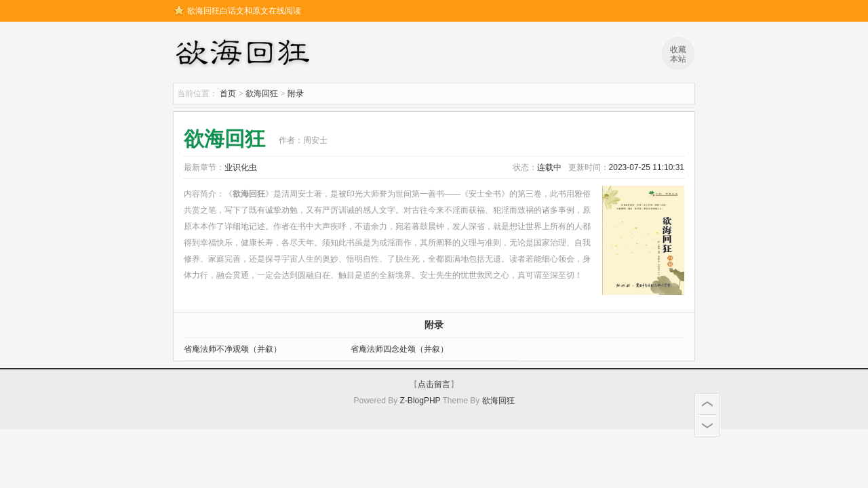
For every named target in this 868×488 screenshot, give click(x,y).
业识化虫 (241, 167)
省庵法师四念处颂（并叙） (399, 349)
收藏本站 (678, 54)
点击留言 (434, 384)
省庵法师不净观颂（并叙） (233, 349)
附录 (296, 94)
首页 (228, 94)
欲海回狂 (245, 54)
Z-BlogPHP (420, 401)
